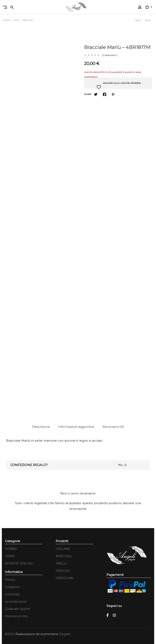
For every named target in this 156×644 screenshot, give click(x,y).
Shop (16, 20)
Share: (88, 94)
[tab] (41, 427)
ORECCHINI (64, 578)
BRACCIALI (28, 20)
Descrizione (41, 427)
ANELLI (61, 563)
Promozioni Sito (16, 616)
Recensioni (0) (113, 427)
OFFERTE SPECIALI (19, 563)
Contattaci (12, 594)
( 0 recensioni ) (110, 55)
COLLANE (63, 549)
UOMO (10, 556)
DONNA (11, 549)
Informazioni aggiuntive (76, 427)
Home (6, 20)
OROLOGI (63, 571)
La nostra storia (16, 602)
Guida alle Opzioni (17, 609)
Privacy (10, 580)
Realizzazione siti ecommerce (37, 634)
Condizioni (12, 587)
